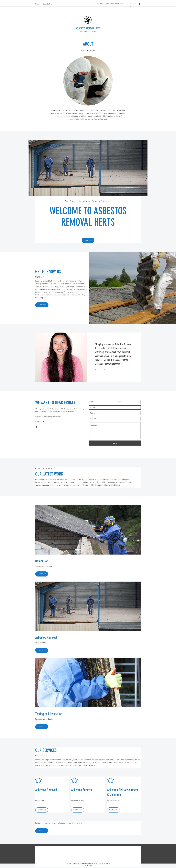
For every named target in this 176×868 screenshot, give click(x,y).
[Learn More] (42, 305)
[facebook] (140, 4)
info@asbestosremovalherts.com (110, 4)
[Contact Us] (88, 240)
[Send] (115, 443)
